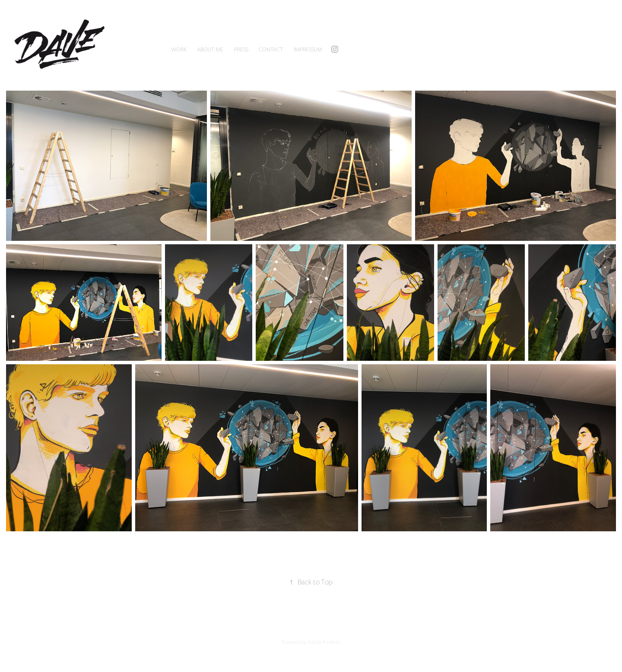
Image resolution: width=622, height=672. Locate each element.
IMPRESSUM (308, 49)
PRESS (241, 49)
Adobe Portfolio (324, 642)
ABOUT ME (210, 49)
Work (179, 49)
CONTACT (271, 49)
